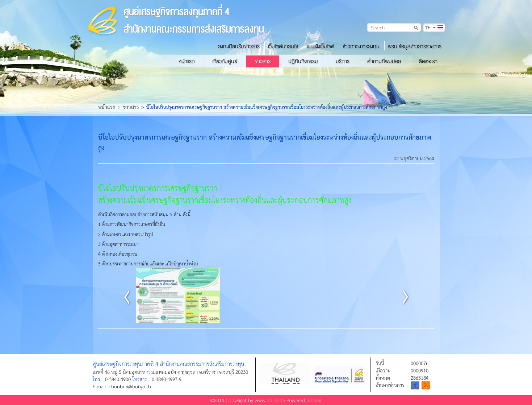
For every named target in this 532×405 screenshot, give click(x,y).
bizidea (314, 400)
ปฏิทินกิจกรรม (303, 61)
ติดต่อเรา (428, 61)
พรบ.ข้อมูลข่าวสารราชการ (415, 46)
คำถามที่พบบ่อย (384, 61)
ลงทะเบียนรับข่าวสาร (239, 46)
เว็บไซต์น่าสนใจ (283, 46)
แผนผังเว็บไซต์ (320, 46)
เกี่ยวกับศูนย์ (225, 61)
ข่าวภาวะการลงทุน (361, 46)
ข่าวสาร (263, 61)
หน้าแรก (187, 61)
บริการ (343, 61)
